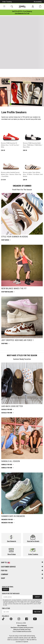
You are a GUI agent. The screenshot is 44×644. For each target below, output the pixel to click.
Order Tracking (7, 2)
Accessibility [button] (38, 2)
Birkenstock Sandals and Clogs (22, 629)
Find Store (37, 612)
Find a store (6, 608)
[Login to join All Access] (22, 11)
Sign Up (5, 589)
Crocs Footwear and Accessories (22, 631)
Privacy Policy (26, 603)
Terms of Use (18, 603)
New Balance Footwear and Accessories (22, 628)
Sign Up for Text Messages (11, 594)
